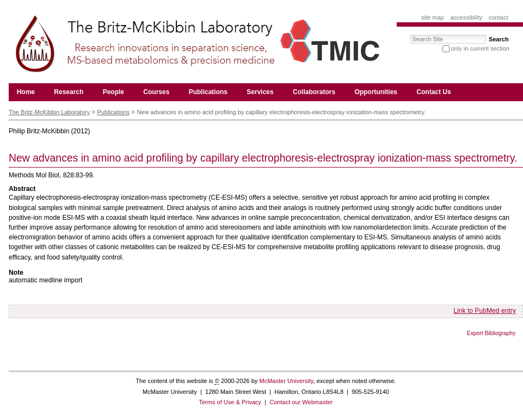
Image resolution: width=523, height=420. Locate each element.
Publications (113, 112)
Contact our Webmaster (301, 402)
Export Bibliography (491, 333)
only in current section (480, 48)
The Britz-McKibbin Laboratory (49, 112)
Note (16, 273)
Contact (499, 17)
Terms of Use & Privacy (230, 402)
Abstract (22, 189)
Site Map (433, 17)
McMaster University (286, 381)
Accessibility (466, 17)
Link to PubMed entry (485, 311)
